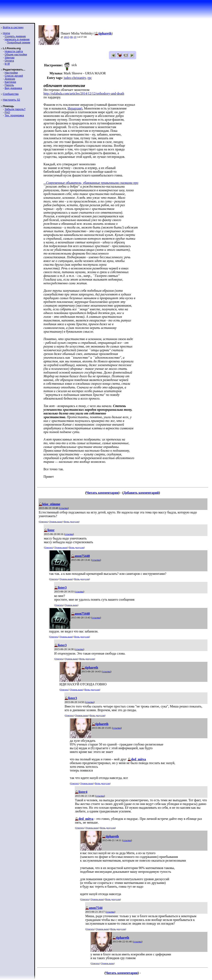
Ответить (43, 522)
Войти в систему (13, 27)
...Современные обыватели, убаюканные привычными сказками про (91, 183)
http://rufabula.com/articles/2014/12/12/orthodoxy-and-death (84, 93)
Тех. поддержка (14, 115)
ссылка (64, 508)
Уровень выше (56, 522)
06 (72, 37)
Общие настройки (16, 54)
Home (7, 33)
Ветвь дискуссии (71, 522)
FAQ (7, 112)
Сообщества (11, 94)
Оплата (9, 61)
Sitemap (10, 58)
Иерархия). (75, 108)
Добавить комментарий (141, 493)
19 (75, 37)
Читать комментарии (102, 493)
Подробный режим (18, 42)
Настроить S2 (11, 100)
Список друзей (14, 76)
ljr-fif (7, 64)
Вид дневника (13, 88)
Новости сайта (14, 51)
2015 (66, 37)
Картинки (10, 82)
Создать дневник (15, 36)
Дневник (10, 79)
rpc (90, 78)
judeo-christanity (75, 78)
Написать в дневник (17, 39)
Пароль (9, 85)
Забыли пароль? (15, 109)
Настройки (11, 73)
